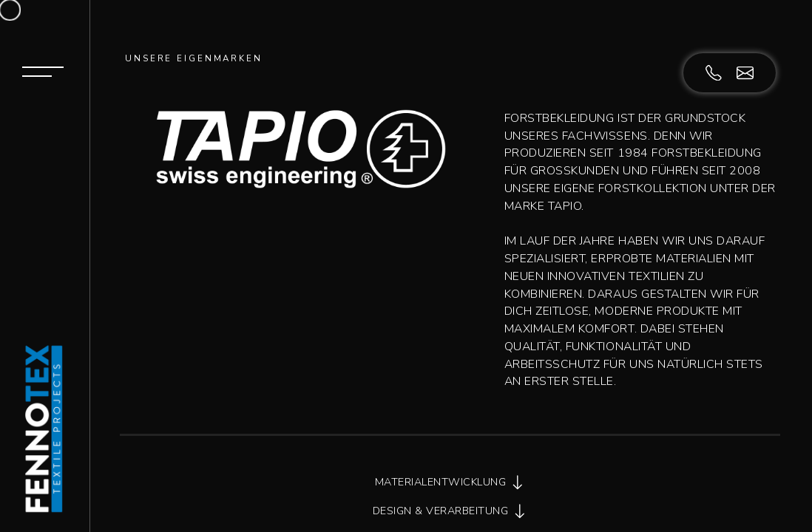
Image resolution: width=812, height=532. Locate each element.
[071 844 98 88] (721, 72)
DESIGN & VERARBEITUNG (450, 511)
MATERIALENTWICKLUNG (450, 482)
